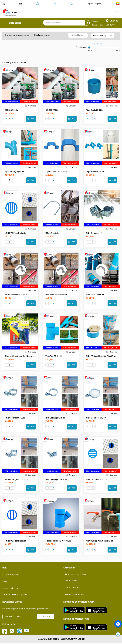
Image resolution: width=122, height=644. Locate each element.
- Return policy (70, 582)
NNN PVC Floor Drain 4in (15, 233)
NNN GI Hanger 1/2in (95, 233)
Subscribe (46, 618)
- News (6, 583)
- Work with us (10, 589)
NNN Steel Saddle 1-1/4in (16, 295)
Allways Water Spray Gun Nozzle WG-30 (22, 357)
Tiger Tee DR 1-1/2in (54, 357)
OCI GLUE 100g (52, 110)
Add (31, 119)
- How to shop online (75, 575)
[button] (118, 634)
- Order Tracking (71, 589)
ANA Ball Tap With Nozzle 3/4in (99, 542)
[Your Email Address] (20, 618)
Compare (30, 106)
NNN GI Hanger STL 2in (15, 418)
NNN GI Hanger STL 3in (96, 418)
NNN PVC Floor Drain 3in (15, 542)
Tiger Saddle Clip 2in (95, 172)
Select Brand (78, 35)
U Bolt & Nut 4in (52, 233)
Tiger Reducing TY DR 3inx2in (58, 542)
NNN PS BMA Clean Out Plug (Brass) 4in (103, 357)
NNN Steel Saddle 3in (95, 295)
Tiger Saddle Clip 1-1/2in (56, 172)
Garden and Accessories (17, 35)
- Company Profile (11, 576)
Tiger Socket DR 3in (95, 110)
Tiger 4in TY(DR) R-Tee (15, 172)
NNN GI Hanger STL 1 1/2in (16, 480)
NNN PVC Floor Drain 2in (97, 480)
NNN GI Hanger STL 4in (55, 418)
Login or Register (94, 4)
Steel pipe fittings (42, 35)
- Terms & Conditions (74, 596)
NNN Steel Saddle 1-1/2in (56, 295)
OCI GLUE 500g (11, 110)
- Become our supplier (15, 595)
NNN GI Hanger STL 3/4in (56, 480)
